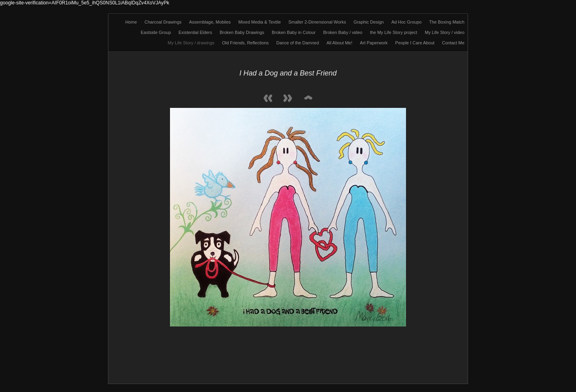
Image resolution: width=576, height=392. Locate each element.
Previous (268, 99)
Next (288, 99)
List (308, 99)
